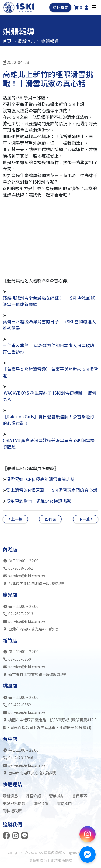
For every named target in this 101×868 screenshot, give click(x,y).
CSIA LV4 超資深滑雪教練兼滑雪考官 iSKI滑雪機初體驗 (49, 443)
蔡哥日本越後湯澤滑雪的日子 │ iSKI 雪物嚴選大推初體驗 (49, 325)
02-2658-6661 (21, 568)
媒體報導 (50, 41)
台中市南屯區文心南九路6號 (29, 773)
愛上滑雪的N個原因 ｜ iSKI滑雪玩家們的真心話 (52, 490)
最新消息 (26, 41)
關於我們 (64, 803)
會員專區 (80, 796)
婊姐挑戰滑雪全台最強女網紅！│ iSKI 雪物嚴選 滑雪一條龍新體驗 (49, 301)
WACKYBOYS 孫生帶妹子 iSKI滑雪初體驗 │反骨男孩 (50, 396)
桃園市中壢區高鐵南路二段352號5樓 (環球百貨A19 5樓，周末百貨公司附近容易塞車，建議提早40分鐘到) (50, 724)
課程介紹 (33, 796)
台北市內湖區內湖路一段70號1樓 (33, 583)
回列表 (50, 519)
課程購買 (60, 7)
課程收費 (41, 803)
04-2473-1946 (21, 758)
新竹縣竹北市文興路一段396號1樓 (34, 674)
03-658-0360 (20, 659)
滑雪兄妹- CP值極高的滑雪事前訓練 (40, 479)
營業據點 (57, 796)
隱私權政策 (12, 811)
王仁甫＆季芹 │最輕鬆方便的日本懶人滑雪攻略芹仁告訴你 (48, 348)
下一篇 (86, 519)
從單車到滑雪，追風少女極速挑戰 (39, 501)
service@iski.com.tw (27, 576)
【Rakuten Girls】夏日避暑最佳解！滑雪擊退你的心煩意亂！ (48, 420)
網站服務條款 (14, 803)
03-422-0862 (20, 705)
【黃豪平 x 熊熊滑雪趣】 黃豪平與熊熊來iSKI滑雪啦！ (50, 372)
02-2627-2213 (21, 614)
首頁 (7, 41)
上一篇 (15, 519)
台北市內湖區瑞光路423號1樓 (31, 629)
